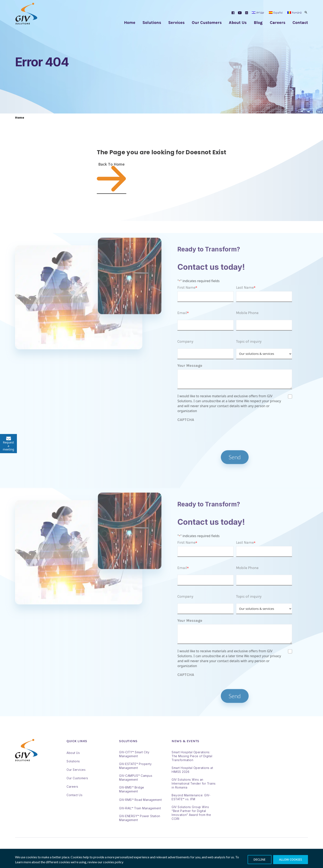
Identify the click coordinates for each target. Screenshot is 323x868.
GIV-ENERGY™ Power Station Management (140, 818)
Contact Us (74, 795)
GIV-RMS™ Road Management (140, 800)
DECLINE (260, 859)
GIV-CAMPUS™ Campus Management (136, 778)
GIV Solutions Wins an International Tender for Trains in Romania (194, 783)
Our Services (76, 770)
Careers (278, 23)
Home (130, 23)
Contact (300, 23)
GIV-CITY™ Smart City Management (134, 754)
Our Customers (207, 23)
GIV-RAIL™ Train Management (140, 808)
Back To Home (112, 177)
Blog (258, 23)
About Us (238, 23)
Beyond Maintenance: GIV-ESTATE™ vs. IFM (191, 797)
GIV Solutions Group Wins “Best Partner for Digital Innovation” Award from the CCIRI (191, 813)
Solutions (152, 23)
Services (176, 23)
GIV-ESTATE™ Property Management (135, 766)
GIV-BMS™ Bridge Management (132, 789)
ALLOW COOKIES (291, 859)
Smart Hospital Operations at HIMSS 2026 (192, 770)
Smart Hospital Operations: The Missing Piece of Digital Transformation (192, 756)
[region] (161, 858)
